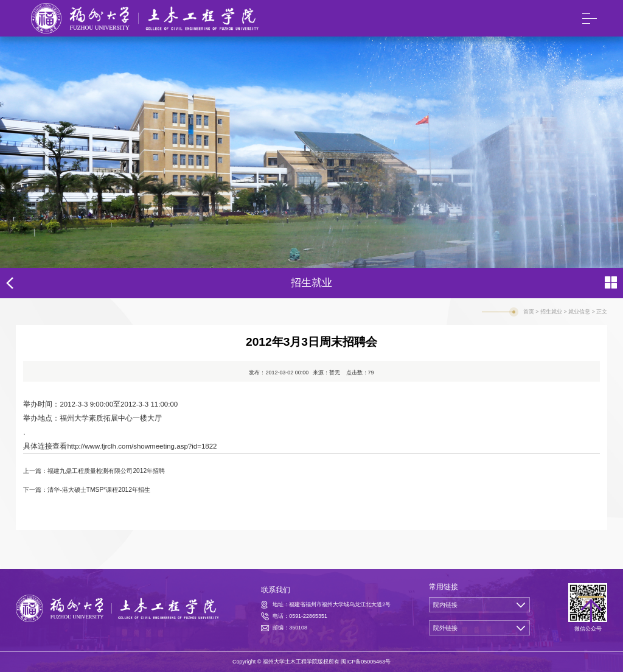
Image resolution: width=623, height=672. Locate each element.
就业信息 (579, 312)
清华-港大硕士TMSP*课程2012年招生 (99, 490)
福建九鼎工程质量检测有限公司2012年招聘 (106, 471)
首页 (529, 312)
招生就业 (551, 312)
